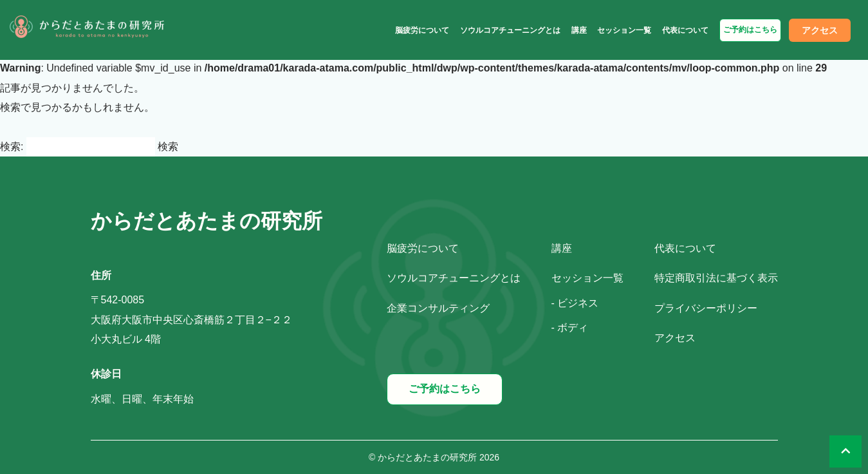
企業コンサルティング (438, 308)
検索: (12, 147)
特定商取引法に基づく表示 (716, 278)
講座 (579, 30)
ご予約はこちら (750, 30)
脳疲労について (422, 30)
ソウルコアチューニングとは (510, 30)
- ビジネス (575, 303)
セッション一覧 (624, 30)
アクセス (820, 30)
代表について (685, 30)
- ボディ (570, 327)
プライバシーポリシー (706, 308)
